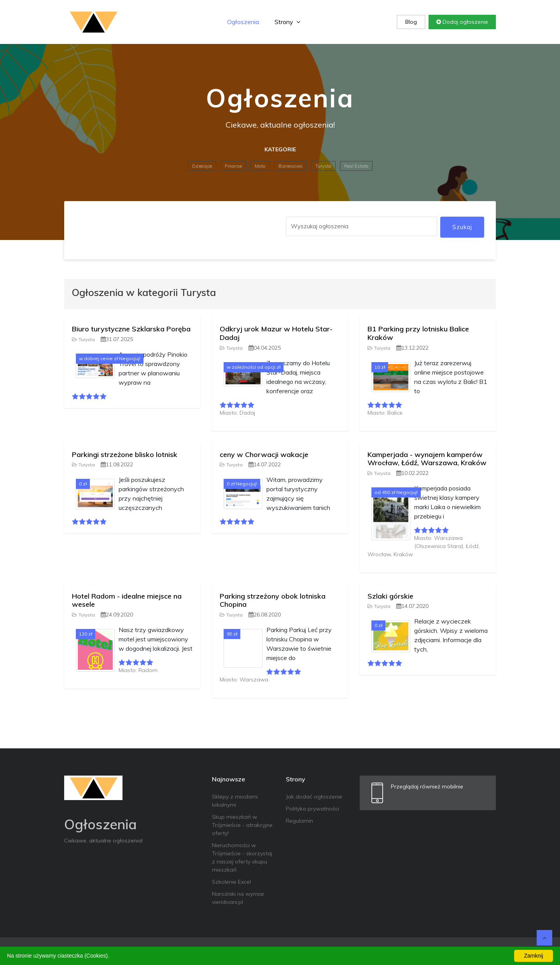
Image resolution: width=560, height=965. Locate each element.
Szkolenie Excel (231, 882)
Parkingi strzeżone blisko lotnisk (125, 454)
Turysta (323, 166)
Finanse (233, 166)
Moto (260, 166)
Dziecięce (202, 166)
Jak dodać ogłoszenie (314, 797)
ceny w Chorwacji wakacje (264, 454)
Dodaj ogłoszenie (462, 22)
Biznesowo (290, 166)
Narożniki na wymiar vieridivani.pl (238, 898)
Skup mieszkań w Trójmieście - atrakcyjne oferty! (242, 825)
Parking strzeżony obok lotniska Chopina (273, 600)
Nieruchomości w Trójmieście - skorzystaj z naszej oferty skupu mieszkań (242, 857)
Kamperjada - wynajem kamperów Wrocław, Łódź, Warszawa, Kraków (427, 459)
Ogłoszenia (243, 22)
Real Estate (356, 166)
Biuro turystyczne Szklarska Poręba (131, 329)
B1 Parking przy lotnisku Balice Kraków (418, 333)
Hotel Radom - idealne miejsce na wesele (127, 600)
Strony (287, 22)
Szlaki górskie (390, 596)
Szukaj (462, 227)
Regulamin (299, 821)
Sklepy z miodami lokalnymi (235, 801)
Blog (411, 22)
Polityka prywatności (312, 809)
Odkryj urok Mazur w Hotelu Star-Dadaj (276, 333)
